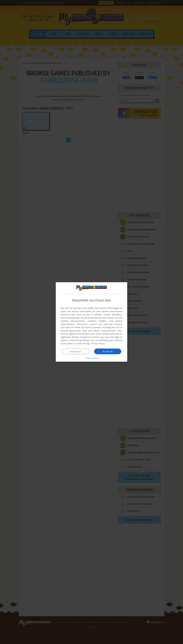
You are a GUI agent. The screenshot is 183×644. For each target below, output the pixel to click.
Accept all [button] (108, 351)
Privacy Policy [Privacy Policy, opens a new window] (98, 343)
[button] (91, 358)
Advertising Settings (80, 340)
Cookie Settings (83, 343)
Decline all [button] (75, 351)
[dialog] (91, 322)
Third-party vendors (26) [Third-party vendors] (89, 324)
